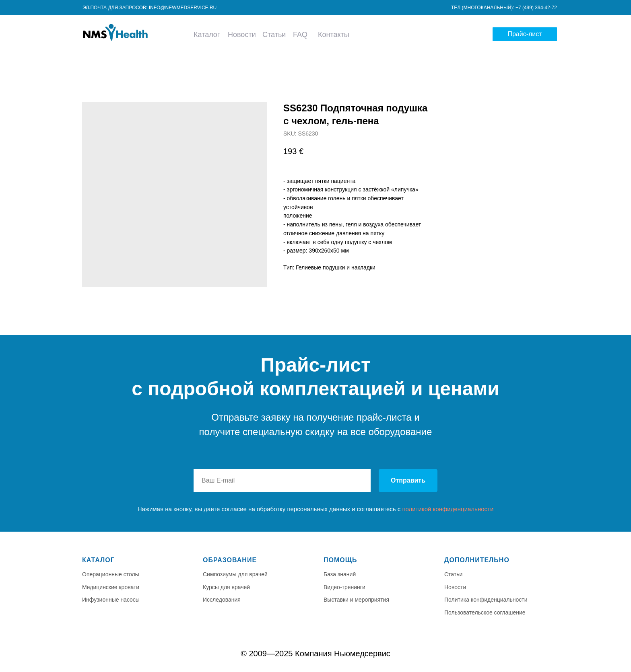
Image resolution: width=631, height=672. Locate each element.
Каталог (207, 35)
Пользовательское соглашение (485, 612)
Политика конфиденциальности (486, 600)
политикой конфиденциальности (448, 509)
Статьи (274, 35)
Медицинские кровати (111, 587)
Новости (242, 35)
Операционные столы (111, 574)
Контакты (334, 35)
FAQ (300, 35)
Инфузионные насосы (111, 600)
